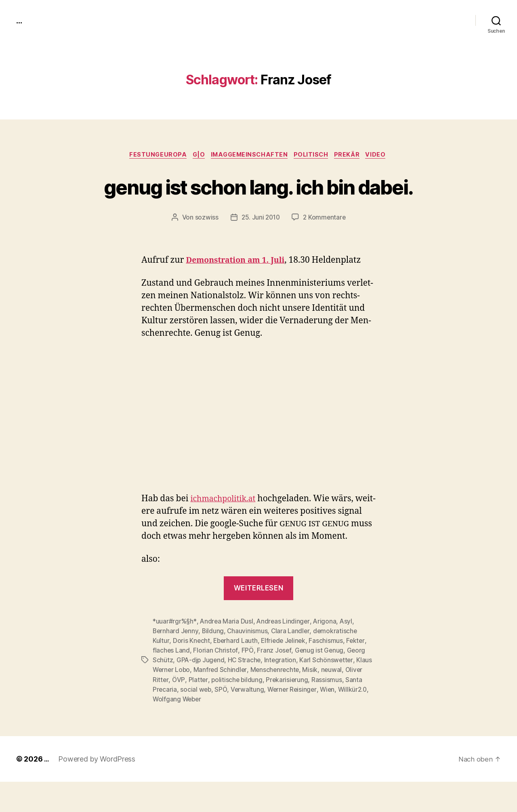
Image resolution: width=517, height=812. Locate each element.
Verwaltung (249, 720)
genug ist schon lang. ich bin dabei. (259, 201)
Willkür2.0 (357, 720)
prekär (353, 155)
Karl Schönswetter (329, 691)
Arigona (327, 652)
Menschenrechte (277, 700)
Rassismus (328, 710)
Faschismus (329, 671)
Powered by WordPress (98, 789)
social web (196, 720)
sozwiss (205, 248)
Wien (331, 720)
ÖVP (178, 710)
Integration (282, 691)
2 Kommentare (325, 248)
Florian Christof (216, 681)
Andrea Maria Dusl (227, 652)
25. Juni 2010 (260, 248)
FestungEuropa (152, 155)
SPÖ (222, 720)
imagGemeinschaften (249, 155)
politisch (314, 155)
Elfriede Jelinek (285, 671)
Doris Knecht (191, 671)
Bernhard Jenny (176, 661)
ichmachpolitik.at (226, 529)
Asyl (348, 652)
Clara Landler (292, 661)
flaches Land (171, 681)
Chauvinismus (249, 661)
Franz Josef (274, 681)
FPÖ (248, 681)
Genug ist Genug (320, 681)
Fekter (359, 671)
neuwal (335, 700)
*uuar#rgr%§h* (175, 652)
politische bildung (237, 710)
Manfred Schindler (222, 700)
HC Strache (246, 691)
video (384, 155)
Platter (198, 710)
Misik (313, 700)
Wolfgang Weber (178, 729)
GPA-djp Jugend (201, 691)
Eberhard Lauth (236, 671)
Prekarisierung (288, 710)
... (20, 20)
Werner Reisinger (294, 720)
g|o (195, 155)
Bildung (214, 661)
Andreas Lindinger (285, 652)
